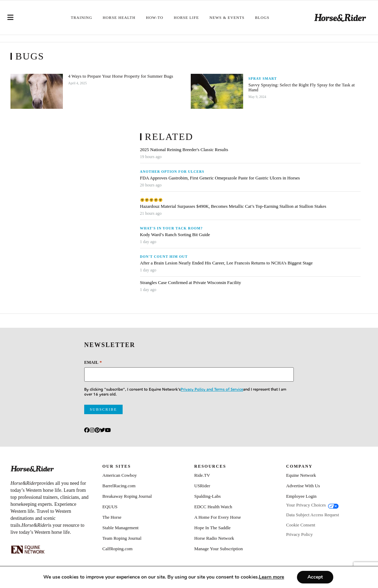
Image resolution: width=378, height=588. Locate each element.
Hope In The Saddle (212, 528)
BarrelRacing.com (119, 486)
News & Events (227, 17)
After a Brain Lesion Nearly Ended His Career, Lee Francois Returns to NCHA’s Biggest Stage (226, 263)
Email (93, 362)
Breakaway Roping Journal (127, 496)
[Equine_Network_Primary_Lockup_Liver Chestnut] (28, 550)
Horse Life (187, 17)
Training (82, 17)
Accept (322, 577)
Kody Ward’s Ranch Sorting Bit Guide (176, 235)
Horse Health (119, 17)
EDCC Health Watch (213, 507)
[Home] (340, 18)
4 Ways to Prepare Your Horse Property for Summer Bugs (121, 76)
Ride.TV (202, 475)
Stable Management (121, 528)
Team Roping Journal (122, 538)
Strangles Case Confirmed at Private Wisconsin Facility (191, 283)
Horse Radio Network (214, 538)
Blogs (262, 17)
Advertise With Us (303, 486)
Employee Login (301, 496)
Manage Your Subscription (219, 549)
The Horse (112, 517)
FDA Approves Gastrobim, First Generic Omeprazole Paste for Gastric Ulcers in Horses (220, 178)
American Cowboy (120, 475)
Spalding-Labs (208, 496)
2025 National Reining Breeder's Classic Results (184, 150)
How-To (155, 17)
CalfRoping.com (117, 549)
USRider (202, 486)
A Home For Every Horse (218, 517)
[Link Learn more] (277, 577)
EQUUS (110, 507)
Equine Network (301, 475)
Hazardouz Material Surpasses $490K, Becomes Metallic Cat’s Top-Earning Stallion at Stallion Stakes (233, 206)
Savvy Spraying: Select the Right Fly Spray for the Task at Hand (301, 87)
